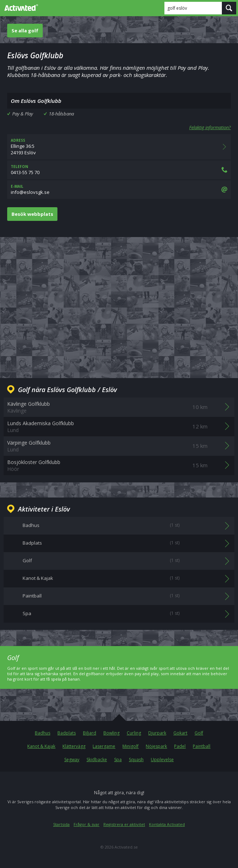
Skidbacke (97, 760)
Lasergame (104, 746)
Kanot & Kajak (41, 746)
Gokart (180, 733)
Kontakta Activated (167, 824)
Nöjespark (156, 746)
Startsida (61, 824)
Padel (180, 746)
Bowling (111, 733)
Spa (118, 760)
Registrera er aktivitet (124, 824)
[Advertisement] (119, 302)
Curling (134, 733)
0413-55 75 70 (119, 170)
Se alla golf (25, 31)
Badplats (67, 733)
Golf (199, 733)
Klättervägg (74, 746)
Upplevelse (162, 760)
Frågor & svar (87, 824)
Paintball (202, 746)
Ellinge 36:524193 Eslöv (119, 147)
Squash (136, 760)
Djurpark (157, 733)
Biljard (90, 733)
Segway (72, 760)
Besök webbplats (32, 214)
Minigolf (130, 746)
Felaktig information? (210, 127)
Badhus (43, 733)
